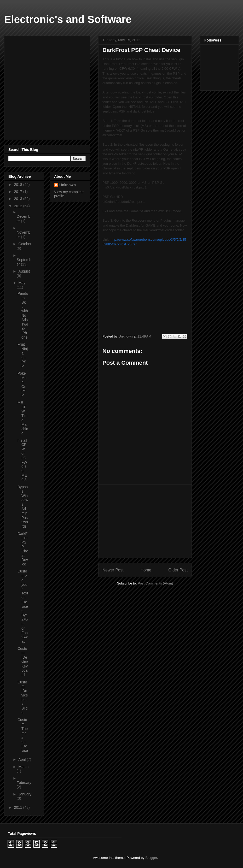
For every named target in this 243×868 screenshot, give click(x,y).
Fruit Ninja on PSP (23, 355)
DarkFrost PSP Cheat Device (23, 549)
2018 (19, 185)
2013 (19, 199)
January (25, 794)
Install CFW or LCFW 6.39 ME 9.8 (22, 460)
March (23, 767)
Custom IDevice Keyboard (23, 662)
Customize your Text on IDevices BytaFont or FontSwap (23, 606)
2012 (19, 206)
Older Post (178, 570)
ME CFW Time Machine (23, 418)
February (24, 783)
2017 (19, 192)
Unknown (68, 185)
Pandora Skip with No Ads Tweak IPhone (23, 315)
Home (146, 570)
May (22, 283)
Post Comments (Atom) (155, 583)
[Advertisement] (145, 521)
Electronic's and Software (68, 19)
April (22, 759)
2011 (19, 807)
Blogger (151, 858)
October (25, 244)
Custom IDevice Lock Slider (23, 698)
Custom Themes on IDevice (23, 735)
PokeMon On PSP (22, 384)
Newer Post (113, 570)
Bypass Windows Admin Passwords (23, 507)
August (24, 271)
